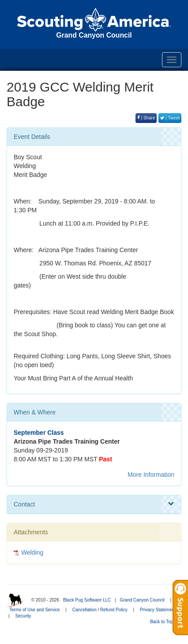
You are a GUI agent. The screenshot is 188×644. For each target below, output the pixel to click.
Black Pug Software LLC (87, 600)
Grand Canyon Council (142, 600)
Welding (32, 552)
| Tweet (170, 118)
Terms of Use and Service (35, 610)
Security (23, 616)
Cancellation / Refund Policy (100, 610)
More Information (151, 475)
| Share (146, 118)
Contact (94, 504)
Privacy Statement (158, 610)
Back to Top (164, 622)
